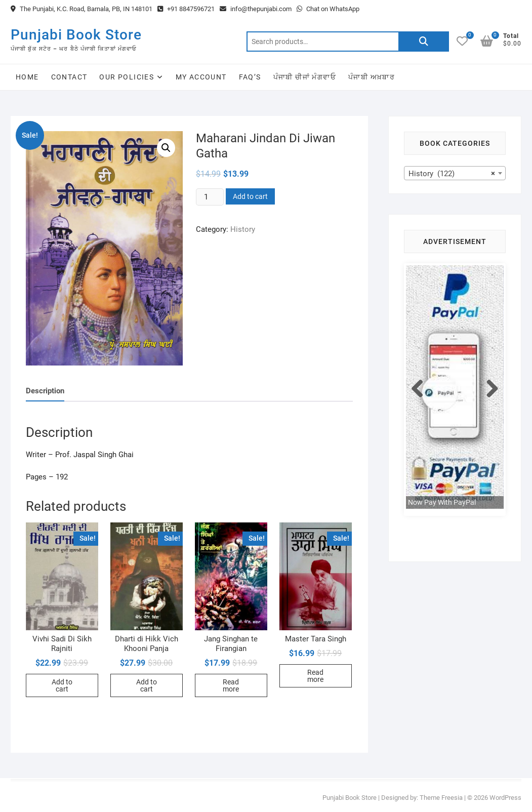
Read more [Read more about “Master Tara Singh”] (315, 676)
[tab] (45, 391)
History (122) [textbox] (452, 174)
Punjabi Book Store (76, 35)
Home (27, 77)
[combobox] (455, 173)
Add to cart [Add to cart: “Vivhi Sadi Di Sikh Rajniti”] (62, 685)
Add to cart (250, 196)
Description (45, 391)
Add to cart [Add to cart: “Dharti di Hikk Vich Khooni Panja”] (147, 685)
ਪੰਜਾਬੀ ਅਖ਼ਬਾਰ (372, 77)
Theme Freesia (441, 798)
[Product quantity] (210, 197)
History (243, 229)
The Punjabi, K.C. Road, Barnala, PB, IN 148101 (81, 9)
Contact (69, 77)
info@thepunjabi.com (256, 9)
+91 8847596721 (186, 9)
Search (424, 42)
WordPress (505, 798)
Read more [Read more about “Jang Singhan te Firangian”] (231, 685)
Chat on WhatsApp (328, 9)
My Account (201, 77)
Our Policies (127, 77)
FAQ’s (250, 77)
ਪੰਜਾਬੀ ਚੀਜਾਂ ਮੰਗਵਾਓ (305, 77)
